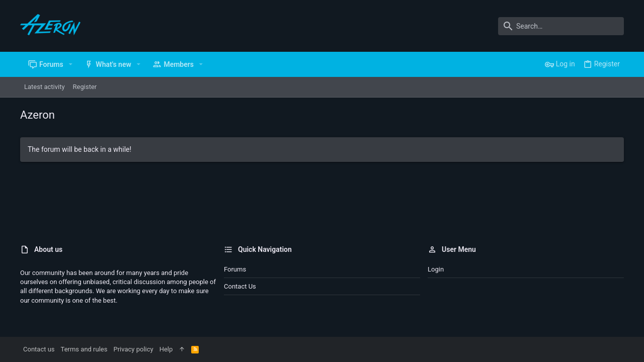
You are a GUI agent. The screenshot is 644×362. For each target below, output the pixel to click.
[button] (71, 64)
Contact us (240, 286)
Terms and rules (84, 349)
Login (436, 269)
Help (166, 349)
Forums (235, 269)
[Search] (561, 26)
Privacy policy (133, 349)
